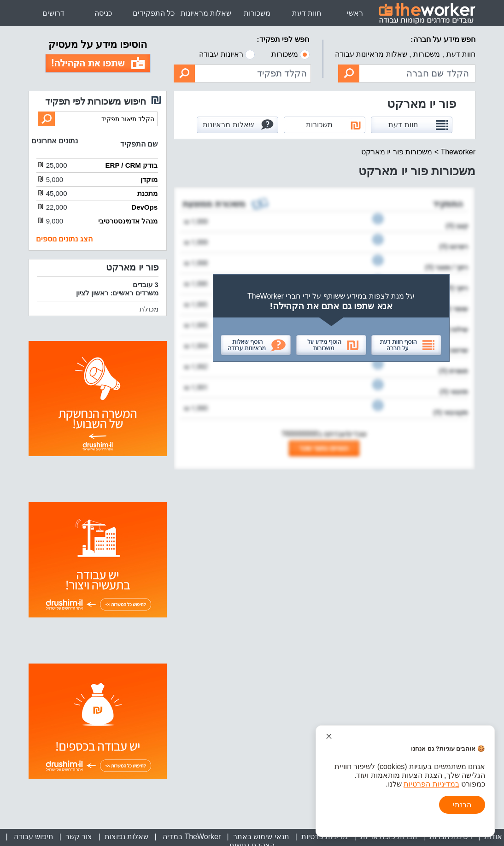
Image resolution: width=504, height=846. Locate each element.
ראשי (355, 13)
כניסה (103, 13)
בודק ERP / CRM (132, 165)
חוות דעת (307, 13)
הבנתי (462, 805)
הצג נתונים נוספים (64, 239)
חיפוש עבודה (33, 837)
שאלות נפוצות (126, 837)
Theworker (458, 152)
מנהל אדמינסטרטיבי (128, 221)
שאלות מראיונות (206, 13)
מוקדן (149, 179)
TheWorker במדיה (190, 837)
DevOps (144, 207)
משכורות (257, 13)
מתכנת (147, 193)
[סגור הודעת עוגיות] (329, 736)
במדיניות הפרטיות (431, 784)
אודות (493, 837)
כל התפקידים (154, 13)
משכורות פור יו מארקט (397, 152)
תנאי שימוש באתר (261, 837)
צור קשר (79, 837)
